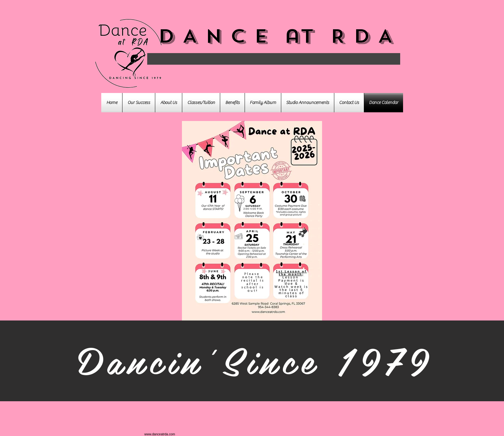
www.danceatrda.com (160, 434)
